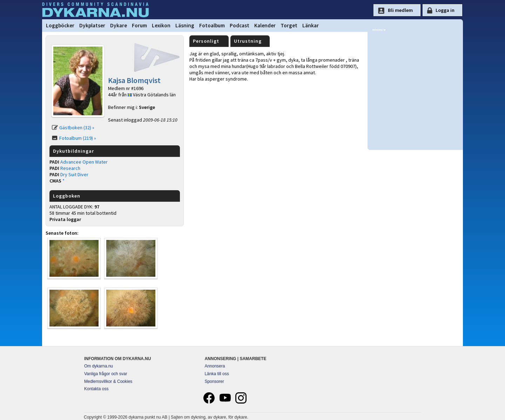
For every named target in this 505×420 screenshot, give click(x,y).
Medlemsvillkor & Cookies (108, 381)
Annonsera (215, 366)
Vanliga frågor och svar (106, 374)
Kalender (265, 25)
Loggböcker (60, 25)
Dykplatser (92, 25)
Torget (289, 25)
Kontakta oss (96, 389)
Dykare (119, 25)
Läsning (185, 25)
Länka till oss (217, 374)
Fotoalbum (212, 25)
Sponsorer (214, 381)
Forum (139, 25)
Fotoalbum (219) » (78, 138)
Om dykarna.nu (99, 366)
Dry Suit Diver (74, 174)
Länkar (311, 25)
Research (70, 168)
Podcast (240, 25)
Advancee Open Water (84, 162)
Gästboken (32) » (77, 128)
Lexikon (161, 25)
